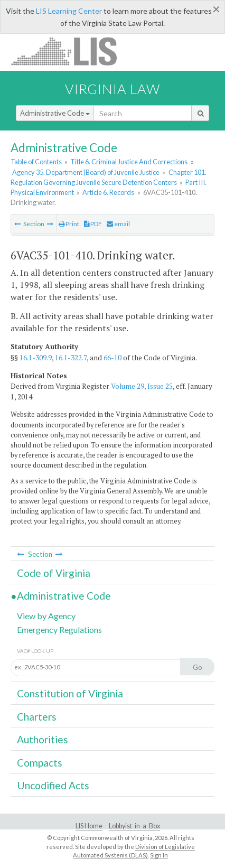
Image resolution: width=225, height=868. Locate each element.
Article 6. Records (108, 192)
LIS (70, 51)
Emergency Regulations (59, 629)
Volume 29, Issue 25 (142, 386)
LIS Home (89, 826)
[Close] (216, 9)
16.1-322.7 (71, 358)
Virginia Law (112, 89)
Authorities (43, 739)
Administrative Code (55, 113)
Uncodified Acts (53, 785)
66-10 (112, 358)
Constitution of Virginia (70, 693)
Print (69, 224)
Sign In (159, 855)
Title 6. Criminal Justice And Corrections (129, 162)
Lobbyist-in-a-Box (134, 826)
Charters (37, 717)
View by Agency (46, 616)
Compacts (40, 763)
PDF (93, 224)
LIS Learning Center (69, 11)
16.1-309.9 (36, 358)
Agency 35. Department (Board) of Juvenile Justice (86, 172)
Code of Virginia (54, 573)
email (118, 224)
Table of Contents (36, 162)
